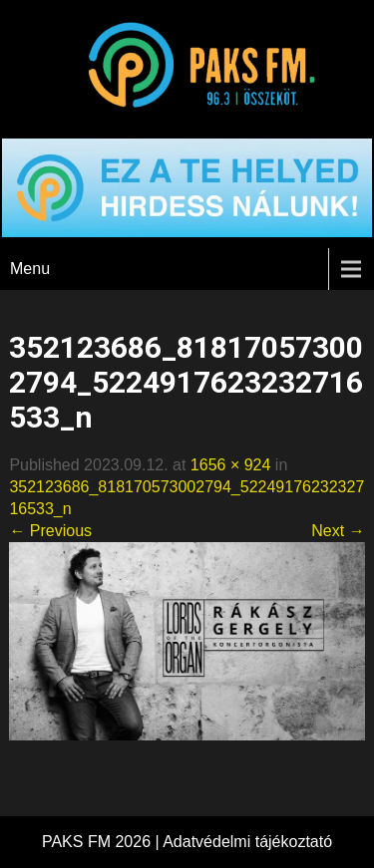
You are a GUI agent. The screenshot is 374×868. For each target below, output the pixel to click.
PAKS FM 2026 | (102, 842)
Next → (338, 531)
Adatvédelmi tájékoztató (247, 842)
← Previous (50, 531)
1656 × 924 (231, 465)
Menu (30, 269)
